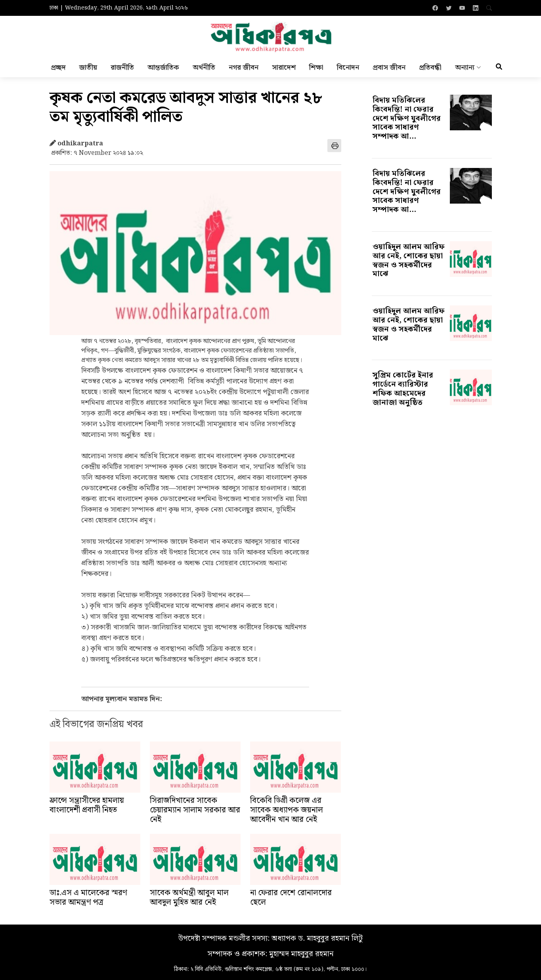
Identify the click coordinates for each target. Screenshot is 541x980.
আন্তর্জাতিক (163, 70)
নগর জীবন (244, 70)
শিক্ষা (316, 70)
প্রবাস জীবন (389, 70)
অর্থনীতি (204, 70)
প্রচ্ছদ (58, 70)
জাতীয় (88, 70)
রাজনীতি (122, 70)
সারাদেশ (284, 70)
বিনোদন (348, 70)
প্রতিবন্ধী (430, 70)
